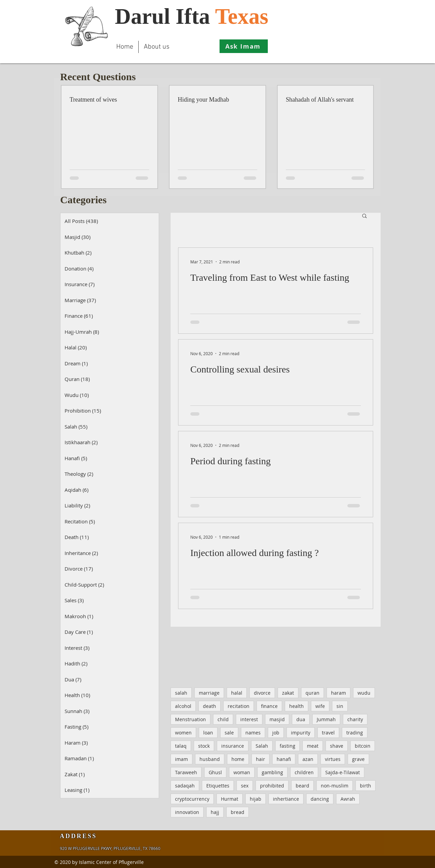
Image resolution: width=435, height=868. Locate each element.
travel (328, 733)
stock (204, 746)
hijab (256, 799)
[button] (364, 216)
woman (242, 772)
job (276, 733)
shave (337, 746)
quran (312, 693)
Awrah (348, 799)
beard (302, 786)
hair (260, 759)
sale (229, 733)
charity (355, 719)
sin (340, 706)
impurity (301, 733)
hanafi (284, 759)
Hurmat (230, 799)
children (304, 772)
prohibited (272, 786)
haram (338, 693)
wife (320, 706)
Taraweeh (186, 772)
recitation (239, 706)
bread (238, 812)
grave (358, 759)
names (253, 733)
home (238, 759)
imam (181, 759)
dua (301, 719)
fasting (288, 746)
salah (181, 693)
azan (308, 759)
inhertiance (286, 799)
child (223, 719)
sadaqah (185, 786)
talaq (181, 746)
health (297, 706)
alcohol (183, 706)
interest (249, 719)
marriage (209, 693)
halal (237, 693)
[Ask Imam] (244, 46)
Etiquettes (218, 786)
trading (355, 733)
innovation (187, 812)
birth (366, 786)
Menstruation (190, 719)
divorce (262, 693)
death (210, 706)
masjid (277, 719)
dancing (320, 799)
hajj (215, 812)
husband (210, 759)
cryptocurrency (192, 799)
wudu (364, 693)
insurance (233, 746)
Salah (262, 746)
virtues (333, 759)
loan (208, 733)
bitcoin (363, 746)
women (183, 733)
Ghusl (215, 772)
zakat (288, 693)
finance (269, 706)
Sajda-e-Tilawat (343, 772)
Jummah (326, 719)
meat (313, 746)
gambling (272, 772)
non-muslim (335, 786)
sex (245, 786)
